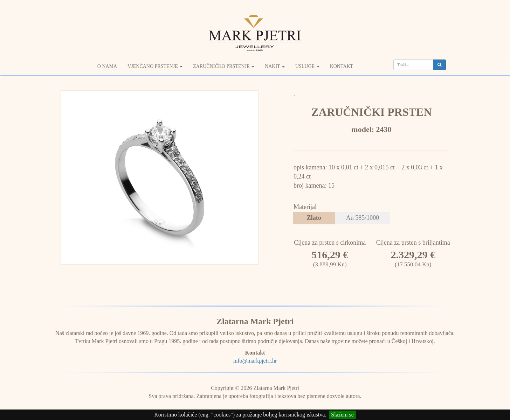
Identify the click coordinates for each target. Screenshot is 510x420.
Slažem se (342, 415)
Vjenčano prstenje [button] (155, 66)
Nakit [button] (275, 66)
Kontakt (342, 66)
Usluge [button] (307, 66)
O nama (107, 66)
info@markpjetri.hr (255, 361)
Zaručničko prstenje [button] (224, 66)
